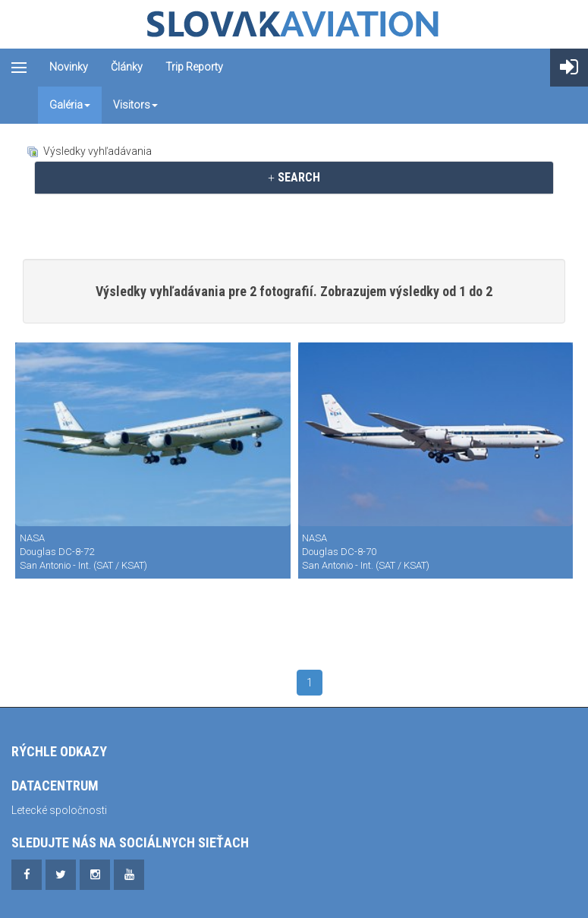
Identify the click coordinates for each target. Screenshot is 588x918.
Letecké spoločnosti (59, 810)
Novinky (69, 67)
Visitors (135, 105)
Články (127, 67)
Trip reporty (194, 67)
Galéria (70, 105)
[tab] (294, 178)
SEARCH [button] (294, 177)
